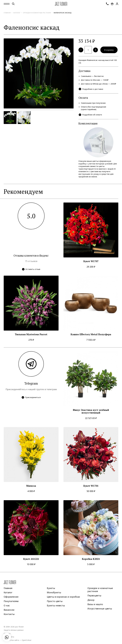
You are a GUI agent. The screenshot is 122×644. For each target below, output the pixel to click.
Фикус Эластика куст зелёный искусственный (91, 411)
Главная (7, 13)
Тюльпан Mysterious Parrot (31, 334)
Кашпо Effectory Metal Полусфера (91, 334)
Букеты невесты (56, 605)
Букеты (51, 588)
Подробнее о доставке (91, 89)
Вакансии (9, 610)
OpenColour (27, 640)
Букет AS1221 (31, 559)
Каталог (17, 13)
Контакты (9, 614)
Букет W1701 (91, 486)
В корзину (109, 50)
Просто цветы (55, 601)
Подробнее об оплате (90, 115)
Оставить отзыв (31, 269)
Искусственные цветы (100, 609)
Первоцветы (94, 596)
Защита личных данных (14, 630)
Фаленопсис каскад (63, 13)
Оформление (11, 597)
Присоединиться (31, 397)
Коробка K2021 (91, 559)
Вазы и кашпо (95, 604)
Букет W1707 (91, 261)
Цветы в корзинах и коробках (63, 597)
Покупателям (11, 601)
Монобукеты (54, 593)
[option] (39, 73)
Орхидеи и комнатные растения (37, 13)
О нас (7, 605)
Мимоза (31, 486)
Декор (91, 600)
